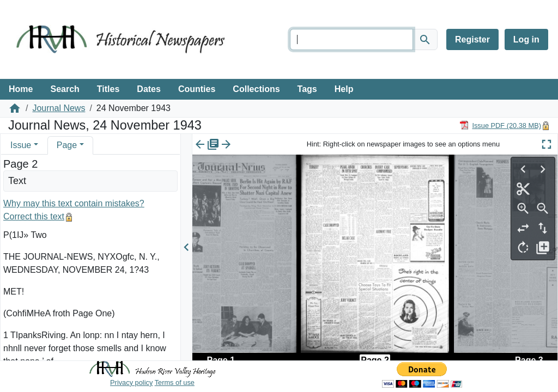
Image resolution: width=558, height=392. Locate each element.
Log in (526, 39)
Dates (149, 89)
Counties (197, 89)
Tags (307, 89)
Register (472, 39)
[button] (36, 145)
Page (67, 145)
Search (65, 89)
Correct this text (34, 216)
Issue (21, 145)
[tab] (24, 145)
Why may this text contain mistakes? (74, 203)
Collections (256, 89)
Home (21, 89)
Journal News (59, 108)
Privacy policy (131, 382)
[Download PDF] (500, 125)
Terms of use (175, 382)
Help (344, 89)
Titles (108, 89)
